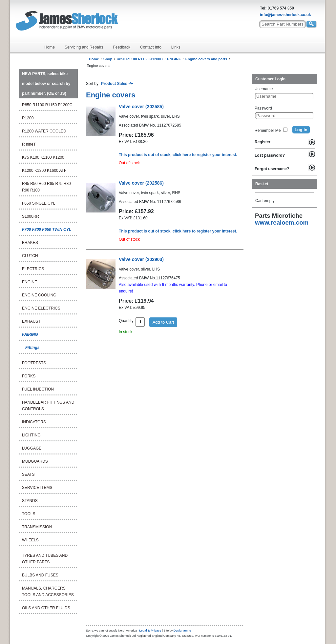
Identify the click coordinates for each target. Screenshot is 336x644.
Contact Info (151, 47)
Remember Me (268, 131)
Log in (301, 130)
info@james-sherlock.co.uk (285, 15)
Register (262, 142)
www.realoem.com (282, 222)
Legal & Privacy (150, 631)
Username (264, 89)
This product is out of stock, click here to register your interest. (178, 155)
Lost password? (270, 155)
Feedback (122, 47)
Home (50, 47)
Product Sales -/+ (117, 84)
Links (176, 47)
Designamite (182, 631)
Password (263, 108)
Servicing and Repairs (84, 47)
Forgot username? (272, 169)
